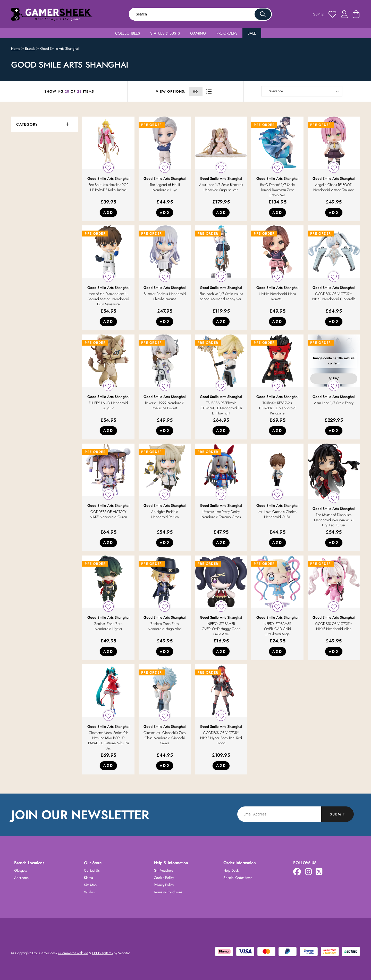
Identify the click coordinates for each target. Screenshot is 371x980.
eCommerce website (73, 953)
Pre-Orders (227, 33)
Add (108, 213)
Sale (252, 33)
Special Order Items (238, 878)
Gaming (198, 33)
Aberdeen (21, 878)
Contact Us (92, 870)
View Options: (171, 91)
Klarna (88, 878)
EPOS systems (102, 953)
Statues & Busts (165, 33)
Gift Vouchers (164, 870)
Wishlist (90, 892)
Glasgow (21, 870)
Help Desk (231, 870)
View (334, 379)
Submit (338, 814)
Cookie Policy (164, 878)
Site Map (90, 885)
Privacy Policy (164, 885)
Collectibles (128, 33)
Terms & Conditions (168, 892)
